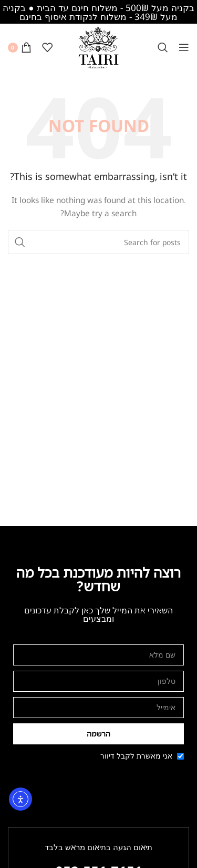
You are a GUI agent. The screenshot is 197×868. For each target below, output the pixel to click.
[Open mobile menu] (184, 47)
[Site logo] (99, 47)
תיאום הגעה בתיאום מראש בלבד (98, 847)
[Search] (163, 47)
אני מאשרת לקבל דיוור (136, 756)
